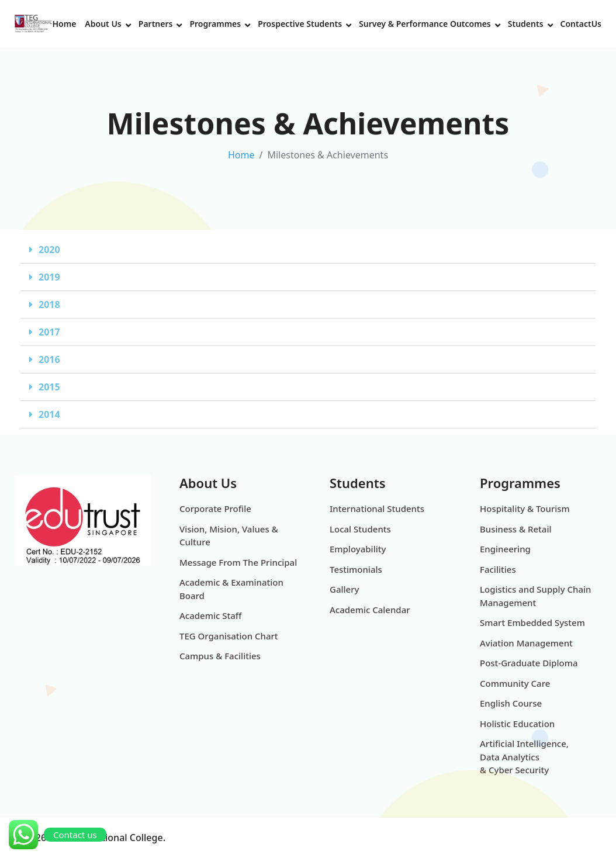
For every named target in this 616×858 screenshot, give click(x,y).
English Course (511, 703)
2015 (49, 387)
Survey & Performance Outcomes (425, 24)
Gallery (344, 589)
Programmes (215, 24)
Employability (358, 549)
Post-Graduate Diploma (529, 663)
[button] (308, 250)
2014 (49, 414)
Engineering (505, 549)
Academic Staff (210, 615)
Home (64, 24)
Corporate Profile (215, 508)
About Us (103, 24)
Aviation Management (526, 643)
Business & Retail (516, 529)
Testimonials (356, 569)
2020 (49, 250)
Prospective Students (300, 24)
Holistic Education (517, 724)
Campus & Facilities (220, 656)
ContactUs (581, 24)
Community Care (515, 683)
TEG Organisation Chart (229, 636)
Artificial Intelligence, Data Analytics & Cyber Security (524, 757)
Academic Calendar (370, 610)
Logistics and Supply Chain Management (535, 596)
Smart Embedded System (532, 622)
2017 (49, 332)
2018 (49, 305)
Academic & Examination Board (231, 589)
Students (526, 24)
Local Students (360, 529)
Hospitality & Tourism (525, 508)
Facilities (498, 569)
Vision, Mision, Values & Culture (229, 536)
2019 (49, 277)
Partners (156, 24)
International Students (377, 508)
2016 (49, 359)
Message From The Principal (238, 562)
